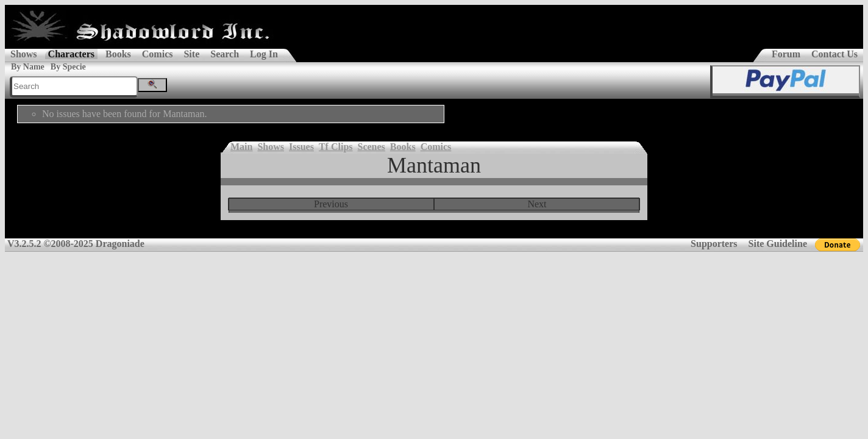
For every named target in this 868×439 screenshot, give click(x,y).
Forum (786, 54)
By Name (28, 67)
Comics (158, 54)
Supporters (714, 244)
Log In (264, 54)
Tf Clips (336, 147)
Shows (24, 54)
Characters (71, 54)
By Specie (68, 67)
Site (191, 54)
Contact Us (834, 54)
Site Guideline (778, 244)
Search (225, 54)
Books (118, 54)
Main (241, 147)
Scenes (372, 147)
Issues (301, 147)
